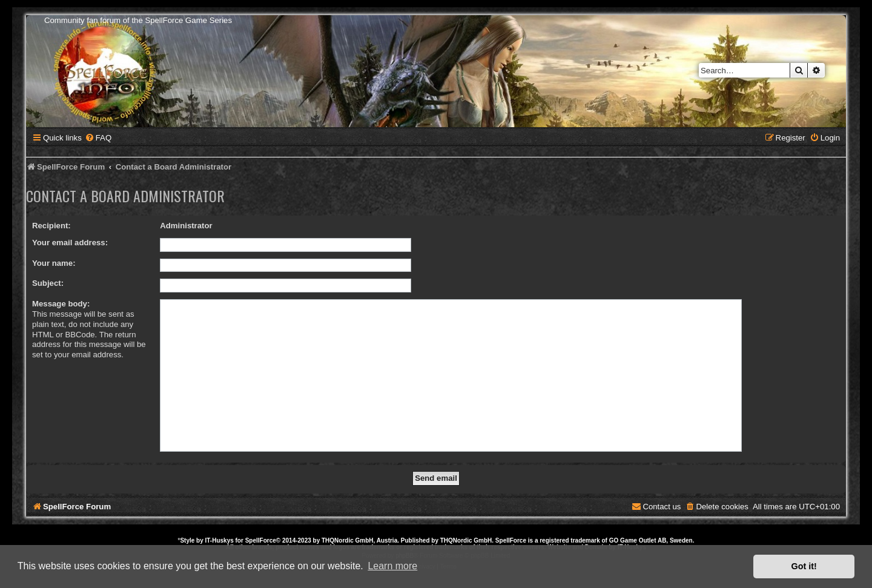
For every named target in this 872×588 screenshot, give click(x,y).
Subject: (48, 283)
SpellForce (261, 540)
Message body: (61, 304)
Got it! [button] (804, 566)
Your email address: (70, 243)
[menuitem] (98, 138)
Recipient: (51, 226)
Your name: (54, 263)
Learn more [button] (392, 566)
